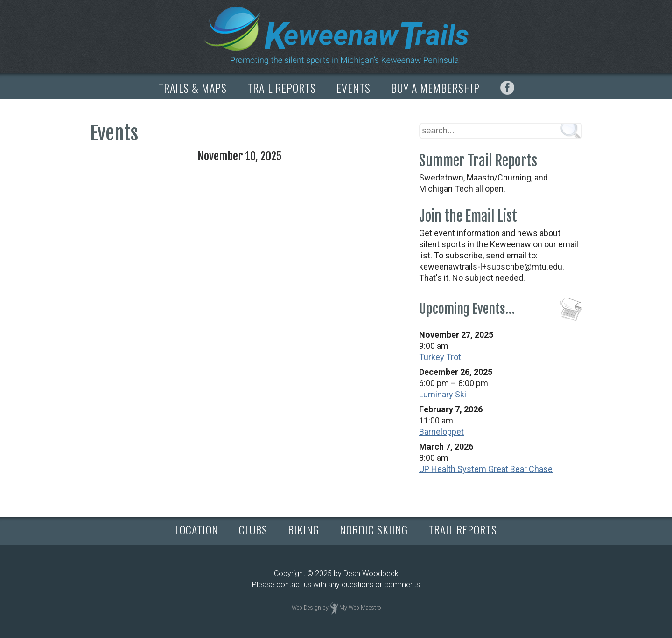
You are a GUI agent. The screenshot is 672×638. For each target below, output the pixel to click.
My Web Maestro (360, 608)
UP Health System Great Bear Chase (486, 469)
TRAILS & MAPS (192, 88)
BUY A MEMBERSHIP (435, 88)
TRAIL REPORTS (282, 88)
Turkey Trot (440, 357)
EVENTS (353, 88)
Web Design (306, 608)
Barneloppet (441, 432)
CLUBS (253, 529)
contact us (294, 585)
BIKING (304, 529)
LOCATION (197, 529)
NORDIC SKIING (374, 529)
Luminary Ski (443, 394)
